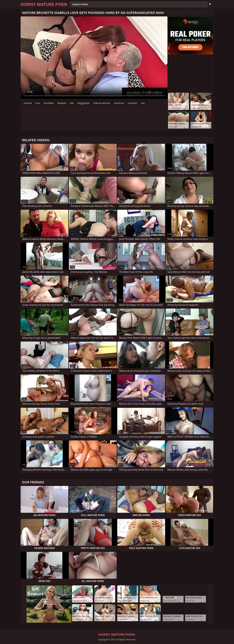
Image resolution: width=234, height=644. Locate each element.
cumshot (133, 103)
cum (38, 103)
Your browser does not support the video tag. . (94, 58)
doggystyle (83, 103)
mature (28, 103)
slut (72, 103)
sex (143, 103)
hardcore (119, 103)
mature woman (102, 103)
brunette (49, 103)
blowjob (62, 103)
